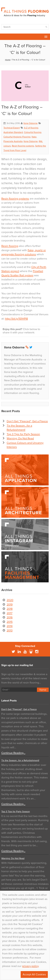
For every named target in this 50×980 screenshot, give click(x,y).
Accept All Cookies (34, 974)
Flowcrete (3, 37)
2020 (10, 600)
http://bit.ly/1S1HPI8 (16, 319)
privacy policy (30, 966)
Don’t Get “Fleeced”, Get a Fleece (27, 421)
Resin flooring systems (23, 146)
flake (34, 137)
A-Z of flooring (31, 128)
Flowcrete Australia (13, 141)
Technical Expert (12, 128)
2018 (10, 609)
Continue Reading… (13, 753)
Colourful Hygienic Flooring (17, 137)
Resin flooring (10, 246)
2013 (10, 630)
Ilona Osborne (31, 123)
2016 (10, 617)
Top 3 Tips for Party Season (23, 434)
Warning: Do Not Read (20, 438)
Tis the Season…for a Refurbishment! (20, 760)
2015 (10, 622)
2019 (10, 605)
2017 (10, 613)
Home (8, 60)
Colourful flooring (33, 132)
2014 (10, 626)
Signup (43, 690)
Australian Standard (13, 132)
